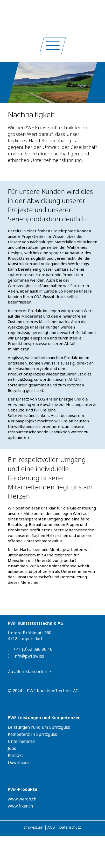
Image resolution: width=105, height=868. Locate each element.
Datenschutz (70, 828)
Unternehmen (22, 742)
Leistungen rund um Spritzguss (39, 728)
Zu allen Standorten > (29, 672)
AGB (51, 828)
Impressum (34, 828)
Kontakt (15, 756)
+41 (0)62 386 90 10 (30, 650)
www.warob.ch (22, 800)
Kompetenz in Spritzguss (32, 735)
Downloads (19, 763)
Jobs (12, 749)
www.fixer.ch (20, 807)
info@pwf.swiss (26, 657)
